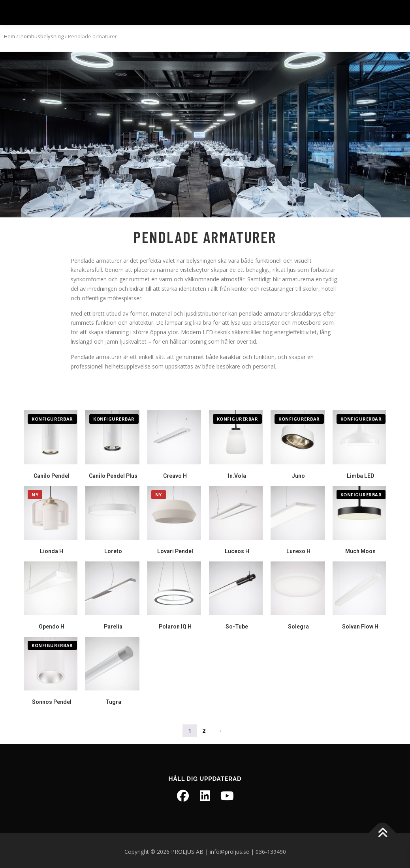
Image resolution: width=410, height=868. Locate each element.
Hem (9, 34)
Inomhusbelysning (41, 34)
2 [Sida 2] (204, 728)
